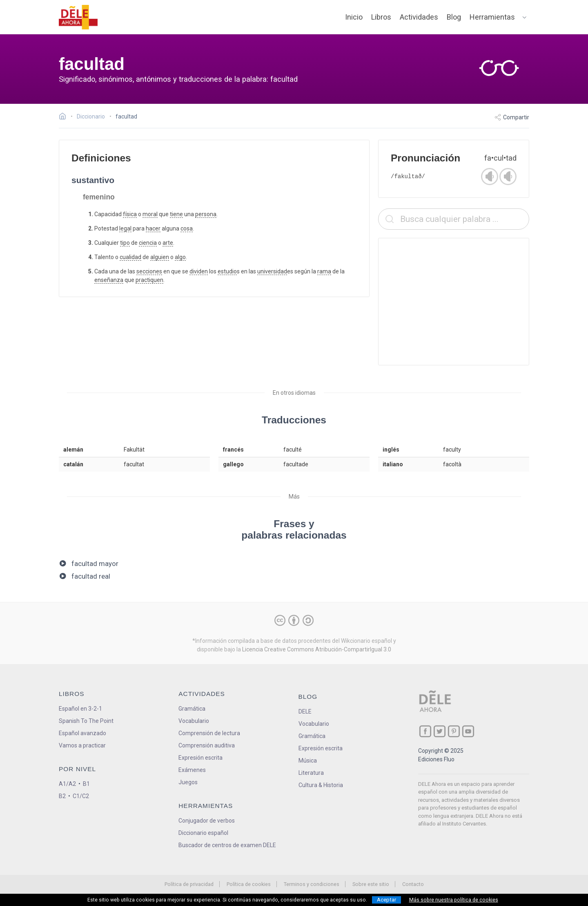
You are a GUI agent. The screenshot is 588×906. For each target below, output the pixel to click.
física (130, 214)
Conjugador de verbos (207, 821)
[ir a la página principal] (78, 17)
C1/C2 (81, 796)
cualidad (130, 257)
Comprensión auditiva (207, 745)
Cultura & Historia (321, 785)
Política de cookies (249, 884)
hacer (153, 228)
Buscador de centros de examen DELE (227, 845)
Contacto (413, 884)
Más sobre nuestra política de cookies (454, 900)
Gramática (192, 709)
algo (180, 257)
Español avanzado (82, 733)
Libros (381, 17)
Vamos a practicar (82, 745)
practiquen (149, 280)
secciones (149, 271)
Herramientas (492, 17)
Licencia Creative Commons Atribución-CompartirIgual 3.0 (317, 649)
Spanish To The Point (86, 721)
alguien (160, 257)
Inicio (354, 17)
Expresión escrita (200, 758)
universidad (272, 271)
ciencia (148, 243)
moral (150, 214)
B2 (62, 796)
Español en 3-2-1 (80, 709)
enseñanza (109, 280)
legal (125, 228)
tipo (125, 243)
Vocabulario (194, 721)
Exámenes (192, 770)
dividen (199, 271)
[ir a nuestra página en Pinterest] (454, 731)
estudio (227, 271)
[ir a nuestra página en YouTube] (468, 731)
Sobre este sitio (371, 884)
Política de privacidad (189, 884)
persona (206, 214)
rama (324, 271)
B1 (86, 784)
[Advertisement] (454, 302)
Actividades (419, 17)
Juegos (188, 782)
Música (308, 761)
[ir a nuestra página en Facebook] (425, 731)
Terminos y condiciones (312, 884)
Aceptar (386, 900)
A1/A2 (67, 784)
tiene (176, 214)
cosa (187, 228)
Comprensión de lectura (209, 733)
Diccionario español (203, 833)
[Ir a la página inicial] (65, 117)
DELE (305, 711)
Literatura (311, 773)
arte (168, 243)
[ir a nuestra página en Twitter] (440, 731)
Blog (454, 17)
